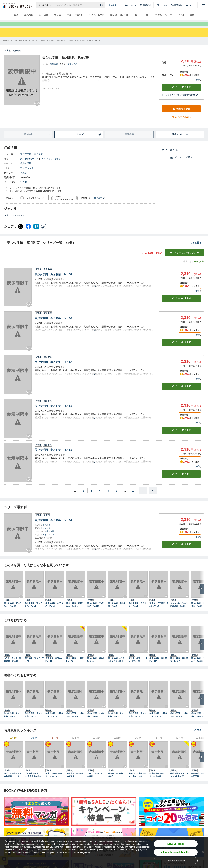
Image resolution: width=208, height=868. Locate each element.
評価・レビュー (180, 140)
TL (147, 15)
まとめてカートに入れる (185, 258)
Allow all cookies (176, 844)
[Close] (203, 852)
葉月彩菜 (54, 70)
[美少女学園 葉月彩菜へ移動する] (65, 46)
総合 (16, 15)
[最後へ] (153, 497)
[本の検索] (46, 5)
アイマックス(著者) (51, 164)
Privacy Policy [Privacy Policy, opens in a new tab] (84, 853)
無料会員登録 (181, 115)
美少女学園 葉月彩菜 (32, 160)
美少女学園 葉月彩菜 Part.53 (53, 324)
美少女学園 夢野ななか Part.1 (75, 610)
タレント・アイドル (14, 221)
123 (23, 188)
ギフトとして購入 (181, 163)
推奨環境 (99, 204)
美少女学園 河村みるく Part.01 (13, 610)
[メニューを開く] (203, 5)
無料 (192, 15)
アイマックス (71, 70)
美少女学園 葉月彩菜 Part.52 (53, 368)
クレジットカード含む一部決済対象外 (180, 101)
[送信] (102, 5)
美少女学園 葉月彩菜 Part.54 (53, 280)
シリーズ (88, 140)
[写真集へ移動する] (51, 46)
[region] (104, 852)
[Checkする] (37, 109)
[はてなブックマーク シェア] (36, 232)
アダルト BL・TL (164, 15)
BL (137, 15)
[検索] (102, 5)
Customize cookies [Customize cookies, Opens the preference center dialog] (176, 860)
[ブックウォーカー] (17, 5)
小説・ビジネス (75, 15)
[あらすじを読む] (99, 83)
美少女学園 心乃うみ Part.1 (54, 610)
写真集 (24, 179)
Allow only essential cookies (176, 852)
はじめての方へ (181, 123)
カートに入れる (181, 93)
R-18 (181, 15)
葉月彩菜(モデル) (29, 164)
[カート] (190, 5)
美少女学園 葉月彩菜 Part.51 (53, 412)
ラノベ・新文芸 (97, 15)
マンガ (58, 15)
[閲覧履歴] (176, 5)
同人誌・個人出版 (119, 15)
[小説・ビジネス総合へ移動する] (38, 46)
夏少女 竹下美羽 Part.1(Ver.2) (159, 610)
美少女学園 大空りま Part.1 (137, 610)
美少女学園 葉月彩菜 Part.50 (53, 456)
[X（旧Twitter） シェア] (20, 232)
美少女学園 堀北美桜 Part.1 (117, 610)
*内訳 (198, 85)
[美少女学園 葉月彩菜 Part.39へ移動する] (88, 46)
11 (133, 496)
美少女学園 (26, 169)
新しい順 (199, 267)
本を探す (112, 5)
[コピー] (44, 232)
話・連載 (44, 15)
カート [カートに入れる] (181, 304)
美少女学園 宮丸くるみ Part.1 (33, 610)
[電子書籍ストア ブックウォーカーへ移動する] (15, 46)
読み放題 (29, 15)
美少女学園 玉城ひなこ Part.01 (96, 610)
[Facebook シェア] (28, 232)
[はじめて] (162, 5)
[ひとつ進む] (143, 497)
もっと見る (197, 248)
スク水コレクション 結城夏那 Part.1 (180, 610)
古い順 (187, 267)
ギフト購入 (170, 156)
